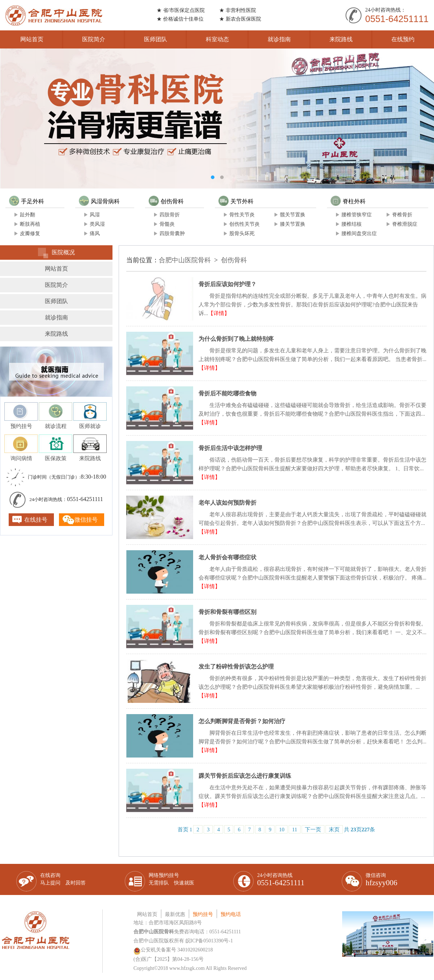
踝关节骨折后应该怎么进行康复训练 (245, 776)
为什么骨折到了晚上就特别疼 (236, 339)
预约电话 (231, 914)
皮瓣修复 (30, 234)
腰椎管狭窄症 (357, 215)
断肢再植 (30, 224)
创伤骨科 (166, 201)
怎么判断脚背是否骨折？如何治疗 (242, 721)
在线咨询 (63, 879)
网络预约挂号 (171, 879)
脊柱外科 (348, 201)
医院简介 (94, 39)
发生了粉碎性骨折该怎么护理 (236, 667)
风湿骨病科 (99, 201)
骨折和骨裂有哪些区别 (227, 612)
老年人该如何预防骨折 (227, 503)
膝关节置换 (293, 224)
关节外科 (236, 201)
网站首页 (32, 39)
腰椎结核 (352, 224)
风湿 (95, 215)
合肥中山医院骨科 (185, 260)
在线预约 (403, 39)
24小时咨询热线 (281, 880)
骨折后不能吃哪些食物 (227, 393)
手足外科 (27, 201)
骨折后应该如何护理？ (227, 284)
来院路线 (341, 39)
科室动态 (217, 39)
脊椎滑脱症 (405, 224)
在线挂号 (36, 520)
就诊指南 (279, 39)
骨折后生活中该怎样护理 (230, 448)
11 (294, 830)
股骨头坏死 (242, 234)
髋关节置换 (293, 215)
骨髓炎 (167, 224)
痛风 (95, 234)
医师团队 (156, 39)
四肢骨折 (170, 215)
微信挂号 (86, 520)
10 (282, 830)
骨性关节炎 (242, 215)
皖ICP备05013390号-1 (209, 941)
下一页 (313, 830)
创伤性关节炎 (244, 224)
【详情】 (219, 313)
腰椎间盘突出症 (359, 234)
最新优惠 (175, 914)
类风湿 (97, 224)
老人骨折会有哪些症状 (227, 557)
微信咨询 (382, 880)
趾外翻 (27, 215)
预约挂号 (203, 914)
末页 (334, 830)
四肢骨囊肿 (172, 234)
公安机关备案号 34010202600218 (173, 950)
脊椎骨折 (402, 215)
